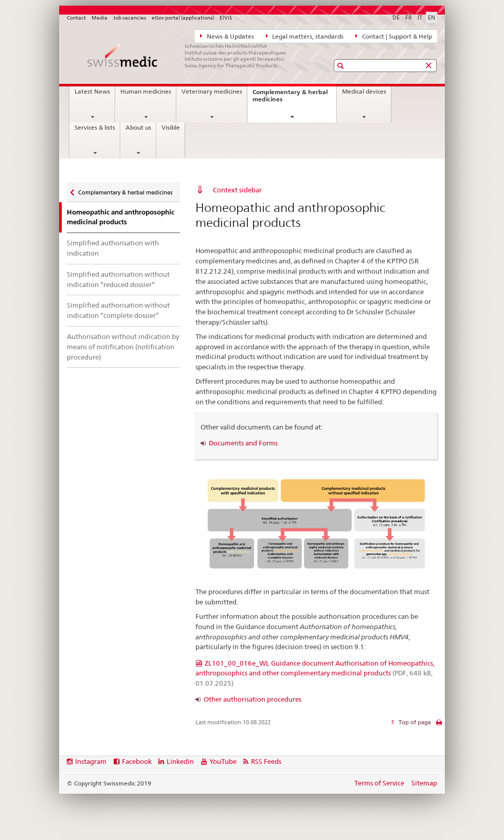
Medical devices (364, 92)
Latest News (92, 92)
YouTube (223, 761)
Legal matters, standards (305, 36)
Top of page (414, 722)
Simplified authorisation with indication (113, 248)
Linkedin (180, 761)
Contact (76, 18)
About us (138, 128)
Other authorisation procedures (253, 699)
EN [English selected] (431, 17)
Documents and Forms (243, 443)
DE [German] (396, 17)
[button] (342, 66)
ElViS (226, 18)
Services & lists (95, 128)
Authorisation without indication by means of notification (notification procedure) (123, 347)
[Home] (188, 56)
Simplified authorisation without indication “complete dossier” (118, 310)
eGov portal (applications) (183, 18)
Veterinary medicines (212, 92)
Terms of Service (379, 783)
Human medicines (146, 92)
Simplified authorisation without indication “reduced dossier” (118, 279)
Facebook (137, 761)
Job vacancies (130, 18)
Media (100, 18)
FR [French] (409, 17)
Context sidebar (237, 190)
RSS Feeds (266, 761)
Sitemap (424, 783)
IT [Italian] (420, 17)
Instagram (91, 761)
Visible (171, 128)
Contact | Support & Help (394, 36)
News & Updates (227, 36)
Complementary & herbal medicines (290, 99)
